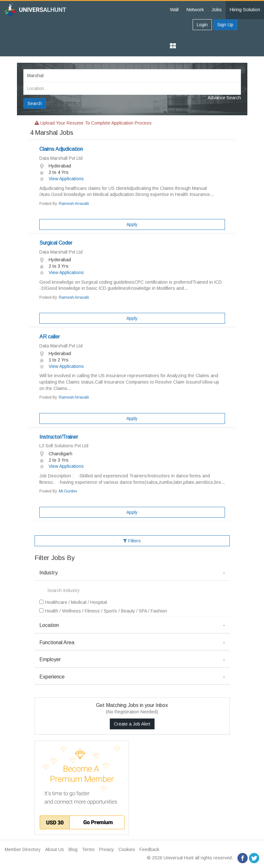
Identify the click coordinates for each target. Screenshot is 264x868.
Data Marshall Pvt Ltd (61, 158)
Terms (88, 849)
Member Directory (23, 849)
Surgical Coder (56, 243)
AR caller (50, 337)
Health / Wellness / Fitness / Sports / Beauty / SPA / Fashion (103, 611)
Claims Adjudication (61, 149)
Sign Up (225, 25)
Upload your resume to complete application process (93, 123)
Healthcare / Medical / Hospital (73, 602)
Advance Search (224, 98)
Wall (174, 9)
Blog (73, 849)
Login (202, 25)
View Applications (62, 179)
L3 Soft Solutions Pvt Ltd (64, 446)
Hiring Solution (245, 9)
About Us (55, 849)
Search (35, 103)
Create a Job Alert (132, 724)
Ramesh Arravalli (74, 204)
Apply (132, 224)
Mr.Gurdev (68, 491)
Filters (132, 541)
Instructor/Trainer (59, 437)
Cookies (127, 849)
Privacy (107, 849)
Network (195, 9)
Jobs (217, 9)
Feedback (149, 849)
